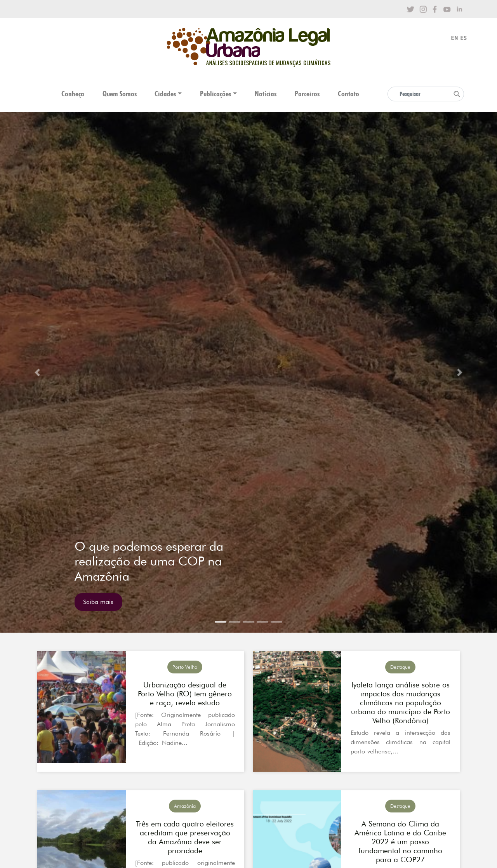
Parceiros (307, 94)
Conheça (73, 94)
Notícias (266, 94)
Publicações (215, 94)
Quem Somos (120, 94)
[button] (37, 372)
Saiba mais (98, 602)
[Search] (426, 94)
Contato (348, 94)
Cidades (165, 94)
